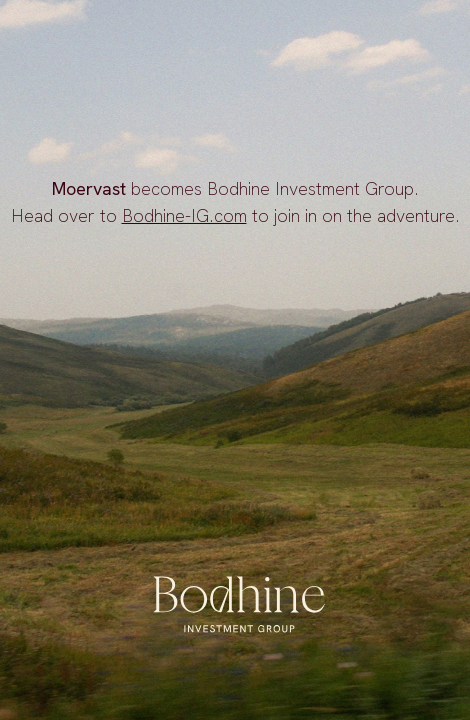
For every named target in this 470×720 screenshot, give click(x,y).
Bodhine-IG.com (184, 215)
